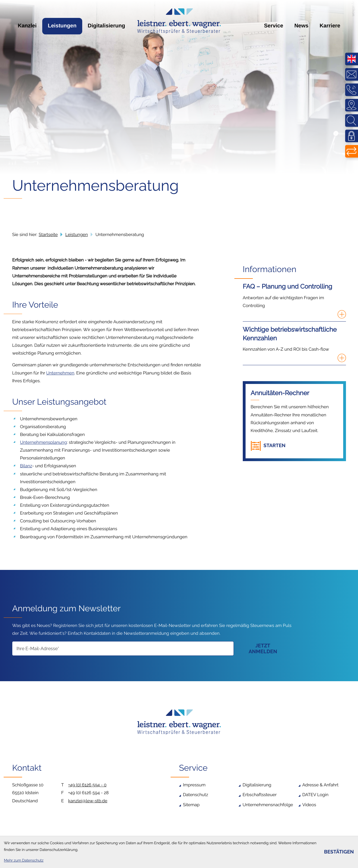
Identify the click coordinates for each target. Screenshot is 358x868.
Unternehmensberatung (120, 234)
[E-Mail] (123, 648)
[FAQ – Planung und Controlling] (294, 302)
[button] (270, 446)
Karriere (330, 26)
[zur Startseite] (179, 21)
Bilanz (26, 466)
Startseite (48, 234)
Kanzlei (27, 26)
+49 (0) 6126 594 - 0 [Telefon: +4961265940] (87, 785)
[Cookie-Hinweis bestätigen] (339, 852)
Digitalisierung (107, 26)
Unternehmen (60, 373)
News (301, 26)
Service (274, 26)
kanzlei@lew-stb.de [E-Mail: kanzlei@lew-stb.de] (88, 801)
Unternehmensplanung (43, 442)
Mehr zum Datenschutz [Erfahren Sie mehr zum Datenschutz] (24, 861)
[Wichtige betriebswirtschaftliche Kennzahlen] (294, 345)
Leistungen (62, 26)
